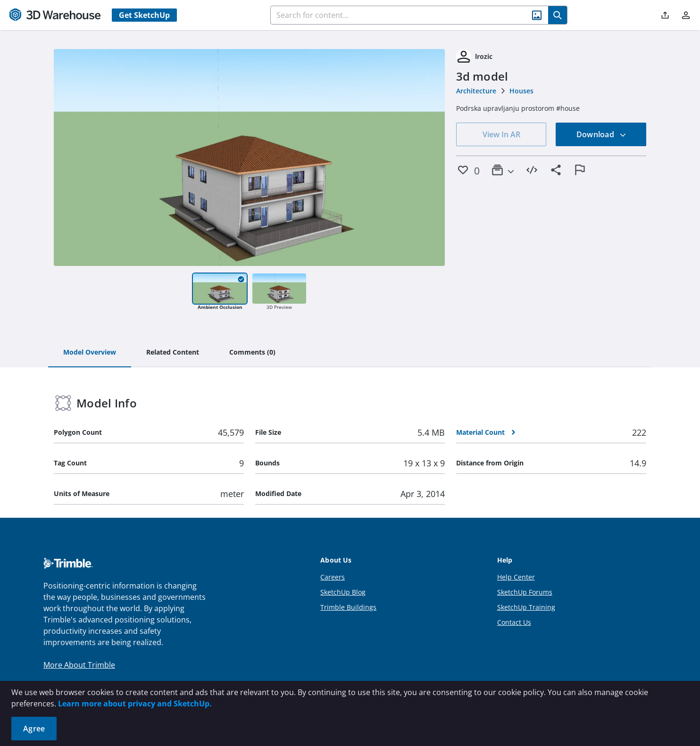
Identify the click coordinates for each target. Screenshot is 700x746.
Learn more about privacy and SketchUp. (135, 704)
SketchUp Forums (525, 592)
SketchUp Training (526, 607)
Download (601, 134)
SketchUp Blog (343, 592)
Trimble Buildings (348, 607)
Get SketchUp (144, 15)
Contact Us (514, 622)
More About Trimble (79, 665)
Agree (34, 729)
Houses (521, 91)
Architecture (476, 91)
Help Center (516, 577)
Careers (333, 577)
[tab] (90, 353)
